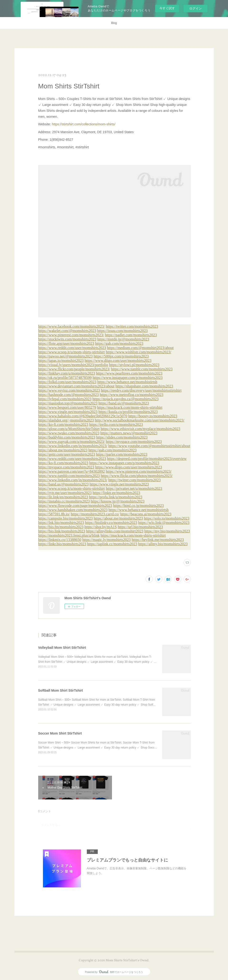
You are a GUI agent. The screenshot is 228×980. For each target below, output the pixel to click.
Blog (114, 23)
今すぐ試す (167, 8)
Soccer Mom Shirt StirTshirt (60, 733)
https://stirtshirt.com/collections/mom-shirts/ (84, 124)
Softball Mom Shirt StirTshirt (61, 690)
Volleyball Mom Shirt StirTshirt (62, 648)
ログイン (195, 8)
